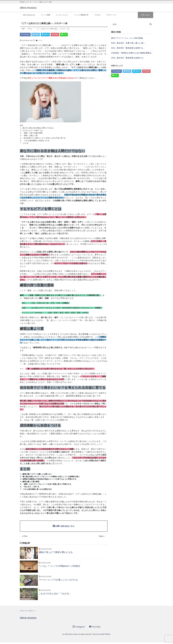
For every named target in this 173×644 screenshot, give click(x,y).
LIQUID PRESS (105, 636)
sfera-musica (28, 8)
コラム (40, 41)
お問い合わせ (145, 15)
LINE (69, 35)
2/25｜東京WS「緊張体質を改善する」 (128, 58)
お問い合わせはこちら (64, 526)
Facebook (26, 35)
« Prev (25, 537)
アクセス (97, 15)
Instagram (79, 629)
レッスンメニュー (62, 15)
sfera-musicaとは (29, 15)
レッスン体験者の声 (81, 15)
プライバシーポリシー (28, 612)
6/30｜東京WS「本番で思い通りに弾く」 (129, 43)
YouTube (95, 629)
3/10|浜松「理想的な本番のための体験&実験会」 (132, 53)
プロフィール (111, 15)
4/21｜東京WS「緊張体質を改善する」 (128, 48)
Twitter (37, 35)
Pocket (59, 35)
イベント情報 (45, 15)
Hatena (48, 35)
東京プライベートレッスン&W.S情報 (127, 38)
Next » (102, 537)
